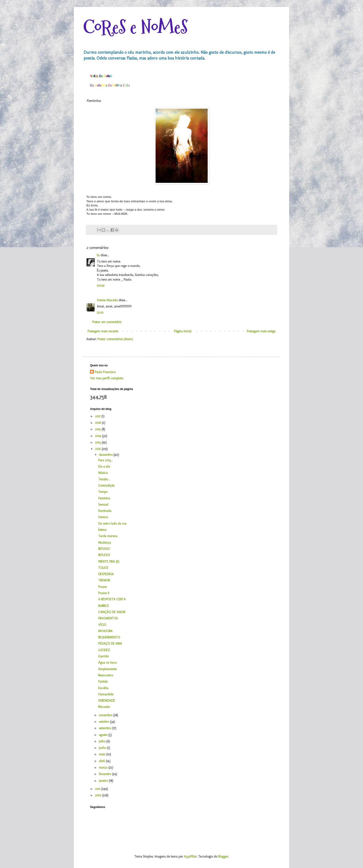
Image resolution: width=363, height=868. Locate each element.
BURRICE (103, 606)
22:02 (100, 312)
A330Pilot (190, 857)
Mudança (105, 543)
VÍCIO (102, 625)
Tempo (103, 492)
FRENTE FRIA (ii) (109, 562)
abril (102, 761)
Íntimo (102, 530)
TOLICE (103, 568)
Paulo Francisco (105, 372)
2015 (98, 429)
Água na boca (107, 663)
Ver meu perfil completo (107, 378)
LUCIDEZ (104, 650)
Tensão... (104, 479)
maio (103, 754)
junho (103, 748)
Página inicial (183, 331)
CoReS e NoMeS (135, 27)
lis (98, 255)
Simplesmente (107, 669)
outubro (104, 722)
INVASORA (105, 631)
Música (103, 473)
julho (103, 741)
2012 (98, 449)
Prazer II (104, 593)
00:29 (100, 286)
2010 (99, 795)
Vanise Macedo (107, 300)
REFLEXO (104, 555)
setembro (105, 728)
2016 (99, 423)
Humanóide (106, 694)
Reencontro (106, 675)
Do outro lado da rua (112, 524)
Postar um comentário (107, 322)
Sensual (103, 505)
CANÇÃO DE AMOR (112, 612)
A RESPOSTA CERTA (112, 599)
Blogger (223, 857)
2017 (98, 416)
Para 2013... (105, 460)
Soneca (103, 517)
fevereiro (105, 774)
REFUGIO (104, 549)
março (104, 768)
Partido (103, 682)
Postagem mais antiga (261, 331)
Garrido (103, 656)
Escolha (103, 688)
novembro (106, 715)
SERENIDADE (107, 701)
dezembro (106, 455)
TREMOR (104, 580)
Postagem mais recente (103, 331)
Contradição (106, 486)
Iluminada (105, 511)
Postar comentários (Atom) (115, 339)
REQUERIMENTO (109, 637)
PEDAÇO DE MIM (110, 644)
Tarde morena (108, 536)
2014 (99, 436)
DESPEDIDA (106, 574)
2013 (98, 442)
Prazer (103, 587)
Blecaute (104, 707)
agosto (104, 735)
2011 (98, 789)
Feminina (104, 498)
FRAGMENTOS (108, 618)
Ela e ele (104, 467)
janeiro (104, 781)
